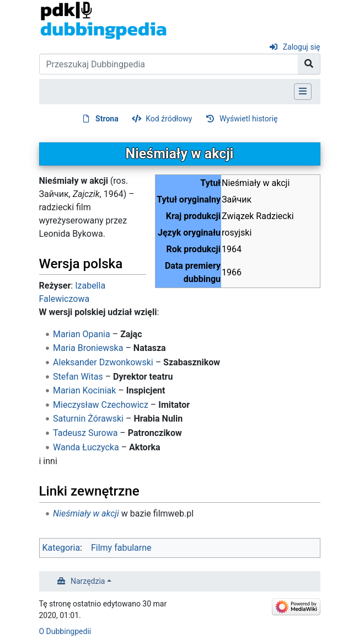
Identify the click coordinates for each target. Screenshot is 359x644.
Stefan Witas (78, 377)
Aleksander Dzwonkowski (103, 362)
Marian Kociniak (84, 390)
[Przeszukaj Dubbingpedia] (169, 64)
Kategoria (61, 548)
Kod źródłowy (169, 119)
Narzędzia (88, 581)
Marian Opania (82, 334)
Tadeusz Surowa (85, 433)
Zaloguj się (302, 47)
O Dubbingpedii (65, 631)
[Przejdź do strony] (309, 64)
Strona (107, 119)
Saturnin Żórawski (88, 419)
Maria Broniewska (88, 348)
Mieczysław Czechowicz (101, 405)
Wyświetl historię (248, 119)
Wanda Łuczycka (86, 447)
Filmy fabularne (121, 548)
